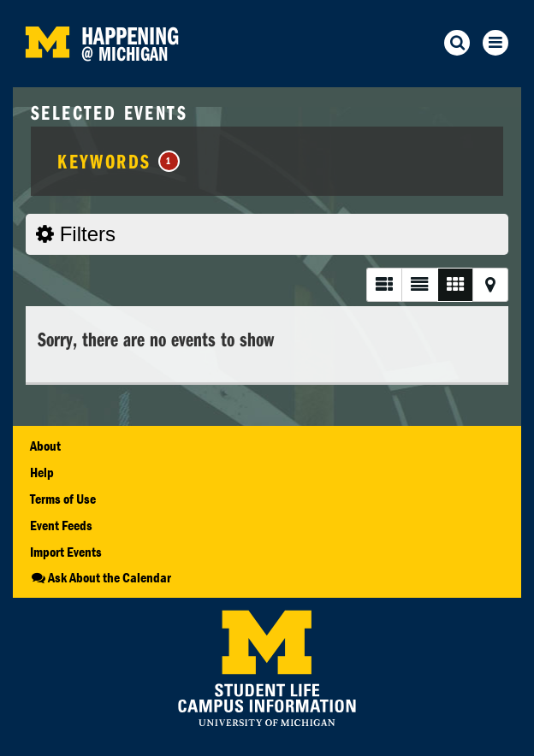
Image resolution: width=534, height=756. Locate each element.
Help (42, 472)
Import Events (66, 552)
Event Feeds (61, 525)
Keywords (119, 161)
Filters (76, 234)
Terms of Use (63, 499)
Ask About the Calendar (101, 577)
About (45, 446)
